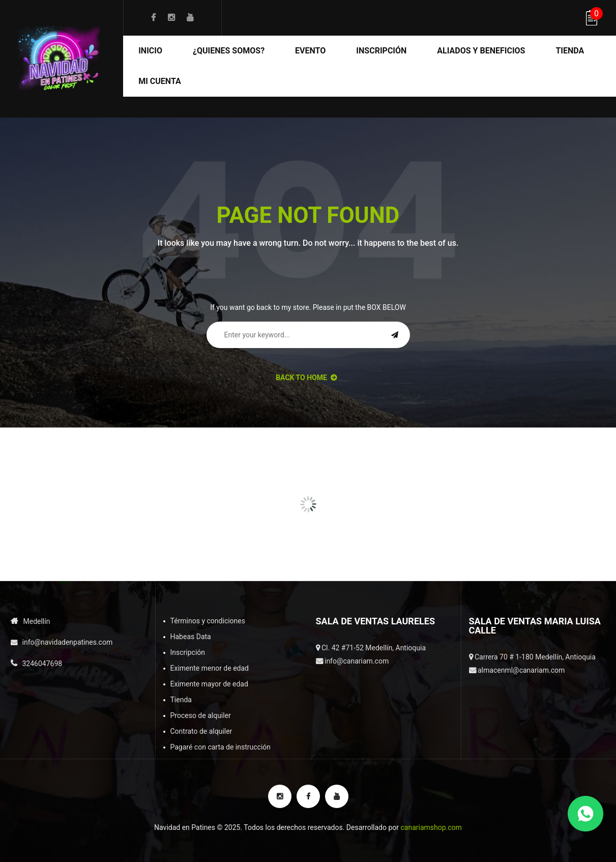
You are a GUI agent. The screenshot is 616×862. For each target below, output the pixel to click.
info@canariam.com (357, 661)
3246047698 (42, 664)
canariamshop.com (431, 827)
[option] (54, 457)
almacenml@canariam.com (521, 670)
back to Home (306, 378)
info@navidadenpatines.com (68, 642)
